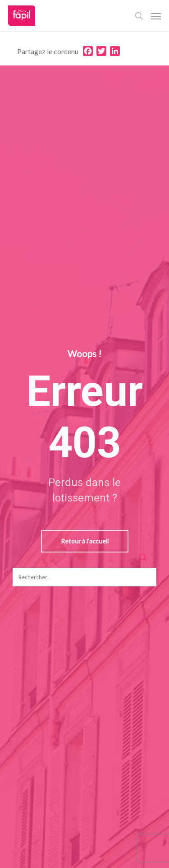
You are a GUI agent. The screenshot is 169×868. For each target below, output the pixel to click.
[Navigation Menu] (156, 16)
